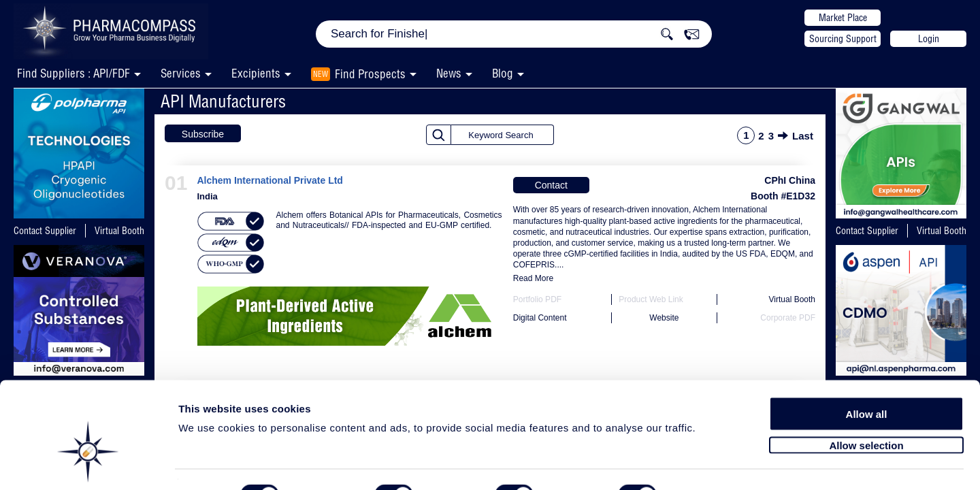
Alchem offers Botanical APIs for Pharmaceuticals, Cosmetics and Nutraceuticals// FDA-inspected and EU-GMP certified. (389, 220)
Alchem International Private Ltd (270, 181)
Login (929, 39)
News (449, 73)
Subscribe (203, 134)
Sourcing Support (843, 39)
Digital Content (540, 318)
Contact (551, 185)
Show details (714, 464)
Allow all (867, 376)
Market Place (843, 18)
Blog (503, 73)
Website (664, 318)
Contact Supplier (45, 231)
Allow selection (866, 407)
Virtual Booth (119, 231)
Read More (533, 278)
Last (803, 136)
